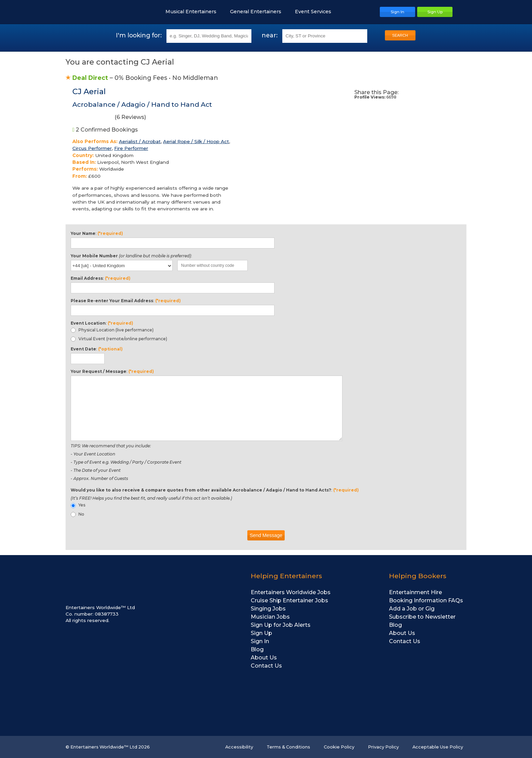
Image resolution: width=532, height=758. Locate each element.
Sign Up (261, 633)
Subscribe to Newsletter (422, 617)
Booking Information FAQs (426, 600)
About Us (264, 658)
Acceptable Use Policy (438, 747)
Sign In (260, 641)
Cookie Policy (339, 747)
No (77, 514)
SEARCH (400, 35)
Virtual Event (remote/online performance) (119, 339)
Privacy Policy (383, 747)
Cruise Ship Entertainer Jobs (289, 600)
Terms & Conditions (288, 747)
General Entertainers (259, 12)
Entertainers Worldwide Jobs (291, 592)
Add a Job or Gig (412, 609)
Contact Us (266, 666)
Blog (257, 649)
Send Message (266, 535)
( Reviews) (109, 118)
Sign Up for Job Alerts (281, 625)
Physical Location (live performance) (112, 330)
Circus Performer (92, 148)
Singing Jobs (268, 609)
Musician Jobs (270, 617)
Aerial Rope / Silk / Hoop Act (196, 141)
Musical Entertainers (194, 12)
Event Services (316, 12)
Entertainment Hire (415, 592)
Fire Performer (131, 148)
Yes (78, 505)
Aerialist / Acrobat (140, 141)
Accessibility (239, 747)
